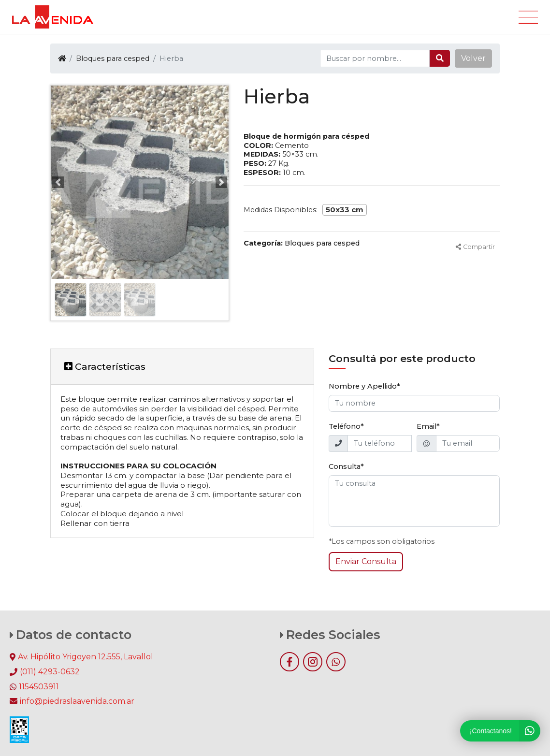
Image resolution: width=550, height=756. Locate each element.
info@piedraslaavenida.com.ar (72, 701)
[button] (473, 58)
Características (105, 366)
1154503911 (39, 687)
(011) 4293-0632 (50, 672)
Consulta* (346, 466)
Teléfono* (346, 426)
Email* (428, 426)
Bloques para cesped (113, 58)
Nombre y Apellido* (364, 386)
